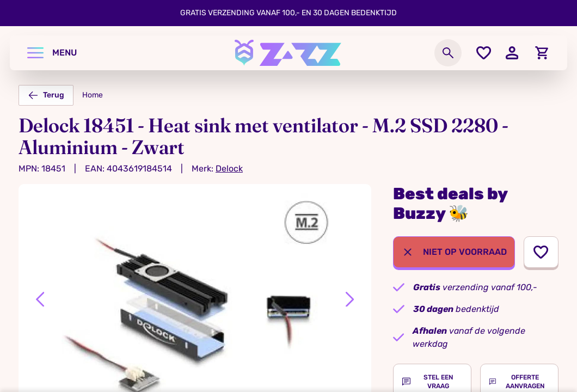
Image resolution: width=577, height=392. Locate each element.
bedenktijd (456, 309)
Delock (229, 169)
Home (93, 95)
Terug (46, 95)
